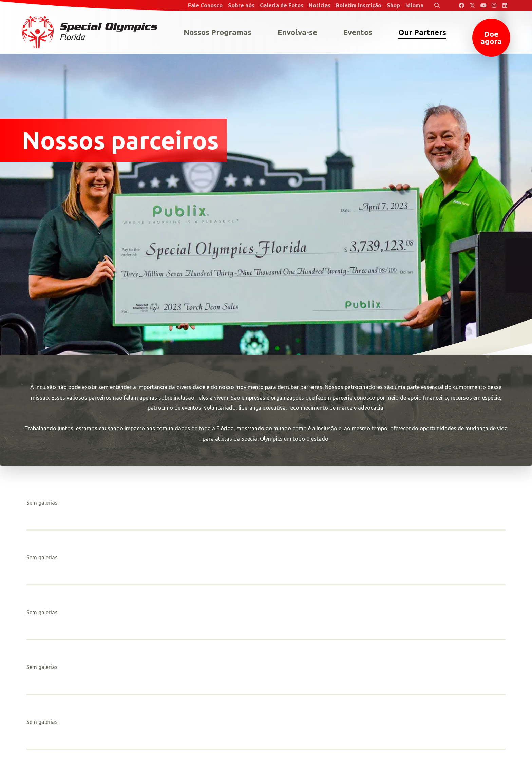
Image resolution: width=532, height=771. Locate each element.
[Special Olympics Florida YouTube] (483, 5)
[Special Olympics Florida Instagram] (494, 5)
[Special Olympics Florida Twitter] (472, 5)
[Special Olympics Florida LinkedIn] (505, 5)
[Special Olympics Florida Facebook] (461, 5)
